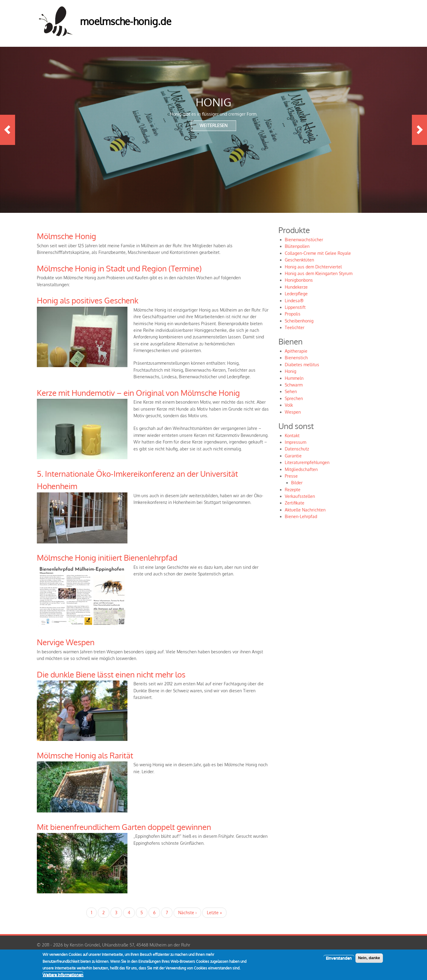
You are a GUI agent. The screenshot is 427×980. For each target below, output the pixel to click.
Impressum (295, 442)
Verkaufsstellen (300, 496)
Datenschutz (297, 449)
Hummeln (294, 378)
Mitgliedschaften (301, 469)
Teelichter (295, 327)
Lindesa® (294, 301)
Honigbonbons (299, 280)
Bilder (297, 483)
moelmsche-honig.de (126, 21)
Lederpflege (296, 294)
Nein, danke (369, 961)
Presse (291, 476)
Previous (8, 130)
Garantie (293, 456)
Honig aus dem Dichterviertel (313, 267)
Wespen (293, 412)
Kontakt (292, 436)
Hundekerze (296, 287)
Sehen (291, 391)
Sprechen (294, 398)
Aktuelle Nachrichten (305, 510)
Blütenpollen (297, 246)
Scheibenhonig (299, 321)
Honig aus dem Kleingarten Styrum (319, 273)
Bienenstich (296, 358)
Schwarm (294, 385)
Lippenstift (295, 307)
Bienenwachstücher (304, 240)
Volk (289, 405)
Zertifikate (295, 503)
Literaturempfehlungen (307, 462)
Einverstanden (339, 961)
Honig (291, 371)
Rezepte (293, 490)
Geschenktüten (299, 260)
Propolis (293, 314)
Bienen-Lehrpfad (301, 516)
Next (419, 130)
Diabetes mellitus (302, 365)
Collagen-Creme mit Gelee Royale (318, 253)
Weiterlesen (213, 125)
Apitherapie (296, 351)
